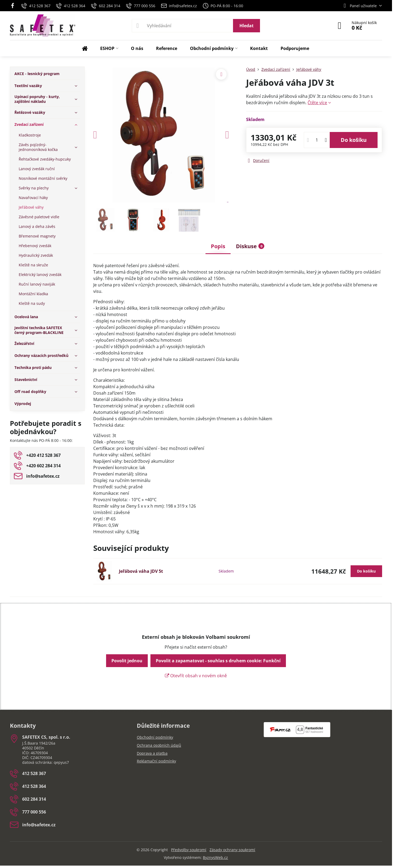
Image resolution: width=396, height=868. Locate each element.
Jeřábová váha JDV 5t (141, 571)
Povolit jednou (127, 661)
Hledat (246, 26)
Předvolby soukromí (189, 850)
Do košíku (354, 140)
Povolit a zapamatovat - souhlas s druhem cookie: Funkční (218, 661)
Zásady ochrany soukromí (232, 850)
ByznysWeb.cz (215, 857)
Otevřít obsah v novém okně (196, 676)
